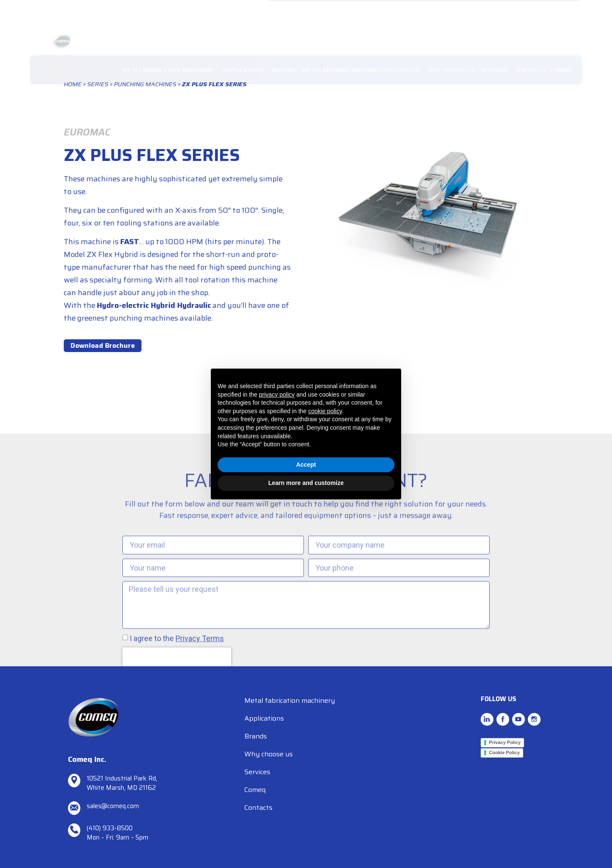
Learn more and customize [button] (306, 483)
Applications (264, 718)
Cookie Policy (504, 752)
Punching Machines (145, 84)
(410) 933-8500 (110, 828)
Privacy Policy (505, 742)
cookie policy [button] (325, 411)
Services (257, 772)
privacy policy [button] (277, 395)
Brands (256, 736)
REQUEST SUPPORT (418, 10)
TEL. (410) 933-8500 (358, 10)
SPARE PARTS (557, 10)
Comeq (255, 790)
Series (98, 84)
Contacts (258, 807)
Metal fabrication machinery (290, 700)
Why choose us (269, 754)
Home (73, 84)
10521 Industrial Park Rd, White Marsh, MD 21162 (122, 783)
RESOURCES (515, 10)
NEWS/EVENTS (471, 10)
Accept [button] (306, 465)
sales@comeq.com (300, 10)
